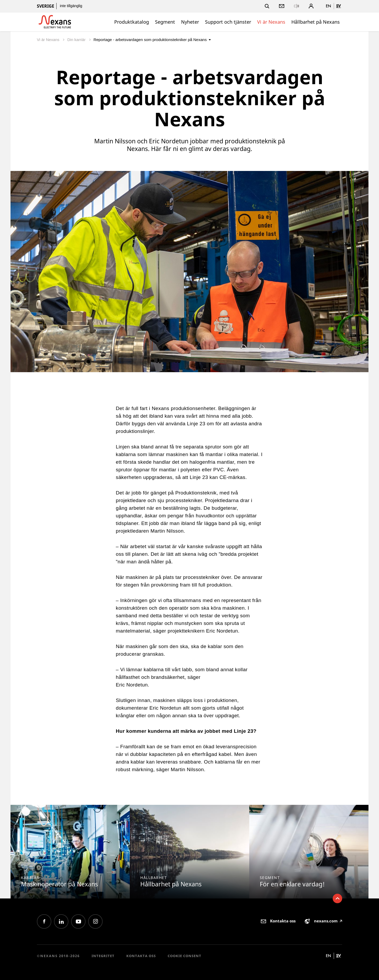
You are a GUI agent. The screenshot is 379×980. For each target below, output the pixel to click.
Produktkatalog (132, 22)
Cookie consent (184, 956)
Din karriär (77, 40)
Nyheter (190, 22)
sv (338, 6)
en (328, 6)
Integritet (103, 956)
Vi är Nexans (271, 22)
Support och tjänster (228, 22)
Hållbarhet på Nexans (316, 22)
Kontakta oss (141, 956)
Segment (165, 22)
